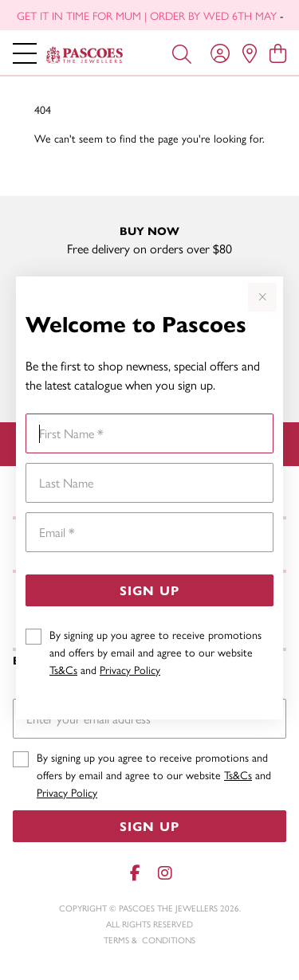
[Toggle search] (182, 53)
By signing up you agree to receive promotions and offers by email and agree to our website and (155, 652)
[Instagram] (164, 873)
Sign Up (149, 590)
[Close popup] (262, 297)
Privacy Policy (130, 669)
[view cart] (278, 53)
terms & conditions (149, 940)
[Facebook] (136, 873)
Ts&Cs (63, 669)
